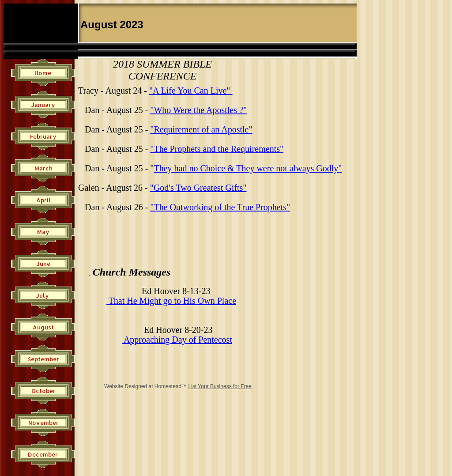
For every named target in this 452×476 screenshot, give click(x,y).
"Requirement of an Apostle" (201, 129)
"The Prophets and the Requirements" (217, 149)
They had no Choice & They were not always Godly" (248, 168)
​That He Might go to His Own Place (171, 301)
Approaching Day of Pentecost (177, 340)
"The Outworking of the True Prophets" (220, 207)
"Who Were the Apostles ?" (198, 110)
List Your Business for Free (220, 386)
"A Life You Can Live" (191, 91)
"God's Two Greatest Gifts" (198, 188)
